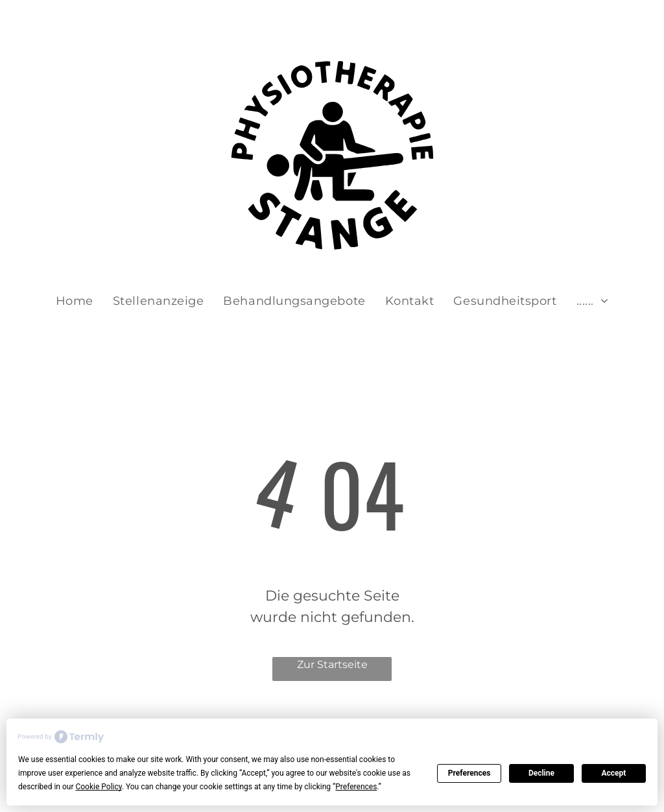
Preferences (469, 773)
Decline (541, 773)
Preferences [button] (356, 787)
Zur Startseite (332, 664)
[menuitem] (75, 301)
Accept (613, 773)
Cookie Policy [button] (98, 787)
